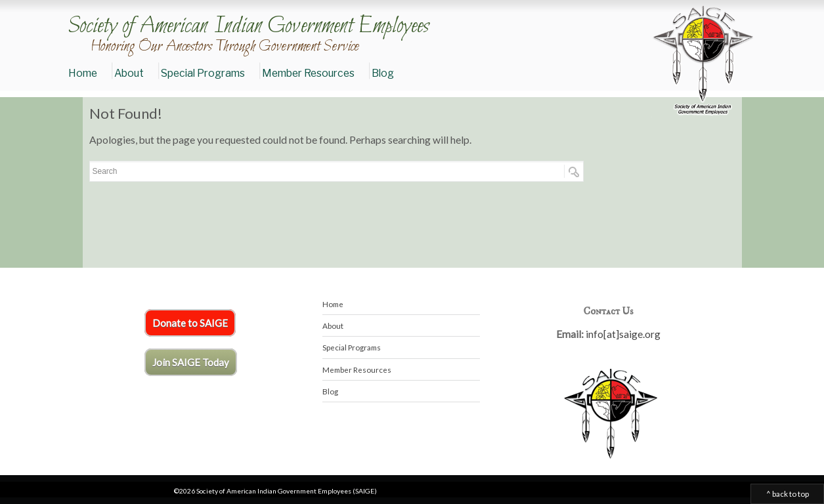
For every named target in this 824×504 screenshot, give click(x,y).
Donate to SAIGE (190, 323)
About (129, 73)
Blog (383, 73)
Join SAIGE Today (191, 362)
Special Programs (203, 73)
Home (83, 73)
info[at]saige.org (623, 334)
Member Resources (308, 73)
